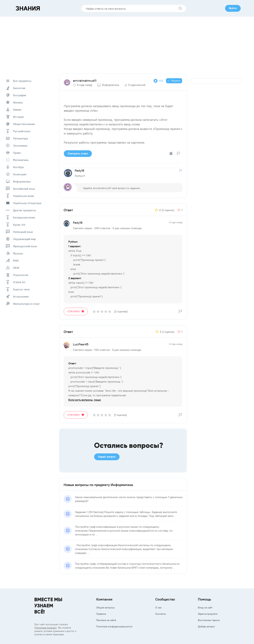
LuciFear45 (81, 344)
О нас (158, 608)
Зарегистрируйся (208, 614)
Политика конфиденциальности (114, 626)
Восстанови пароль (209, 620)
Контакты (161, 614)
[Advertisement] (127, 43)
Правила (101, 614)
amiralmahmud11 (85, 81)
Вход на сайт (205, 608)
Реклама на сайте (106, 620)
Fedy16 (79, 171)
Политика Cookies (45, 628)
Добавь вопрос (206, 626)
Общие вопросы (105, 608)
